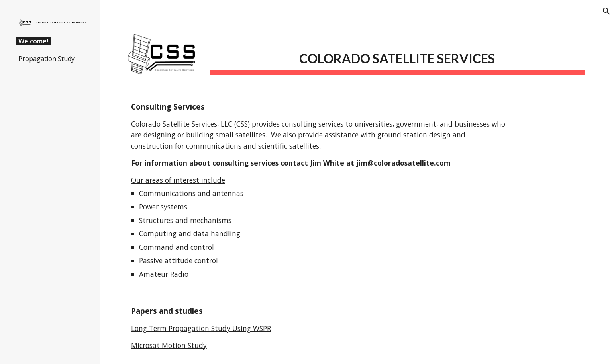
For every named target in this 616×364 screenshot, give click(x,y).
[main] (397, 56)
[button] (606, 11)
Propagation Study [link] (46, 59)
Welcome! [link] (33, 41)
